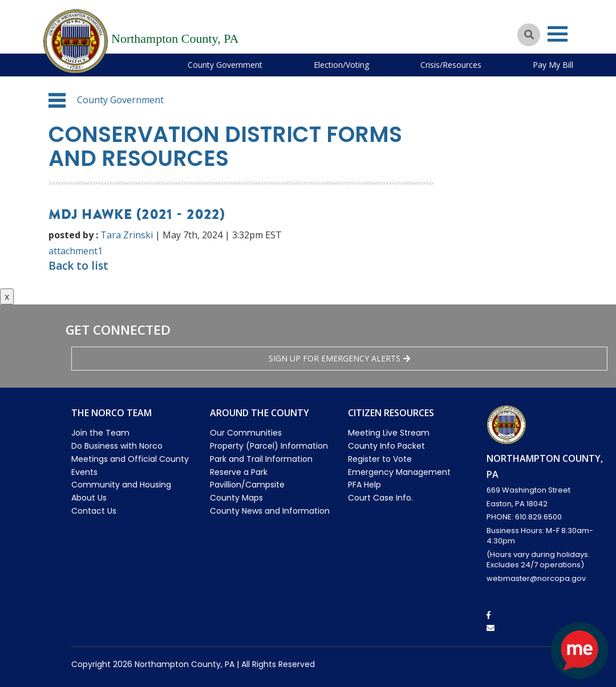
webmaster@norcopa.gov (536, 578)
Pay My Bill (553, 65)
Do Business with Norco (117, 446)
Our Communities (246, 433)
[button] (57, 100)
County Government (225, 65)
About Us (89, 498)
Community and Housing (121, 485)
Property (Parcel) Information (269, 446)
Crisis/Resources (451, 65)
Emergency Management (399, 472)
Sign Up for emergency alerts (339, 358)
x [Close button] (7, 296)
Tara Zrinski (127, 235)
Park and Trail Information (261, 459)
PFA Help (364, 485)
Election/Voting (341, 65)
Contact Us (94, 511)
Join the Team (100, 433)
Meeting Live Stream (389, 433)
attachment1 (76, 251)
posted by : (73, 235)
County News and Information (270, 511)
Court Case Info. (380, 498)
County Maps (236, 498)
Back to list (78, 266)
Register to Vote (380, 459)
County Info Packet (386, 446)
